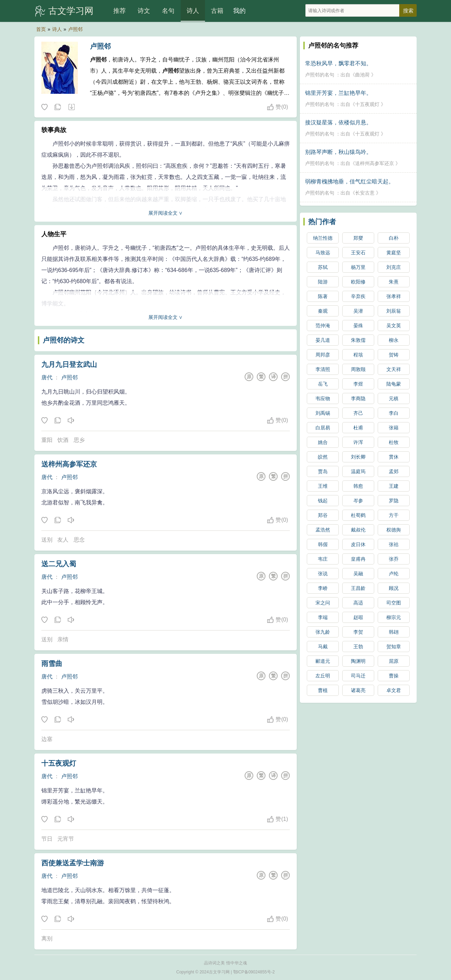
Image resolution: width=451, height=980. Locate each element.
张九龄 (323, 632)
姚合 (323, 442)
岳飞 (323, 384)
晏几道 (323, 340)
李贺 (358, 632)
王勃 (358, 647)
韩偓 (323, 544)
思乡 (79, 440)
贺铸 (394, 355)
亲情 (63, 639)
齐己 (358, 413)
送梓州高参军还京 (69, 464)
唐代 (47, 377)
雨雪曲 (52, 664)
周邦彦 (323, 355)
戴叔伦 (358, 530)
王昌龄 (358, 588)
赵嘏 (358, 617)
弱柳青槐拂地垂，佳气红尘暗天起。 (350, 182)
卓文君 (394, 690)
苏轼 (323, 267)
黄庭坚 (394, 253)
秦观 (323, 311)
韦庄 (323, 559)
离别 (47, 938)
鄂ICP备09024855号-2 (254, 972)
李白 (394, 413)
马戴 (323, 647)
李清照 (323, 369)
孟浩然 (323, 530)
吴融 (358, 574)
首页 (41, 29)
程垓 (358, 355)
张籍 (394, 428)
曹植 (323, 690)
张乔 (394, 559)
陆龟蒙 (394, 384)
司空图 (394, 603)
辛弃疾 (358, 296)
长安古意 (365, 193)
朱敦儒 (358, 340)
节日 (47, 839)
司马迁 (358, 676)
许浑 (358, 442)
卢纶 (394, 574)
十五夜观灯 (59, 763)
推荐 (120, 11)
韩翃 (394, 632)
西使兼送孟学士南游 (73, 863)
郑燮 (358, 238)
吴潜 (358, 311)
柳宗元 (394, 617)
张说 (323, 574)
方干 (394, 515)
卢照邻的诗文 (64, 340)
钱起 (323, 501)
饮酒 (63, 440)
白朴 (394, 238)
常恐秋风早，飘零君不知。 (338, 63)
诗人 (193, 11)
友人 (63, 540)
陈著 (323, 296)
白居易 (323, 428)
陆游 (323, 282)
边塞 (47, 739)
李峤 (323, 588)
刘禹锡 (323, 413)
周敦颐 (358, 369)
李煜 (358, 384)
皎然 (323, 457)
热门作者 (322, 222)
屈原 (394, 661)
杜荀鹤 (358, 515)
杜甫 (358, 428)
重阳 (47, 440)
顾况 (394, 588)
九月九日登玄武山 (69, 364)
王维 (323, 486)
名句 (168, 11)
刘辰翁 (394, 311)
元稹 (394, 398)
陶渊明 (358, 661)
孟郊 (394, 471)
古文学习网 (71, 11)
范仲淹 (323, 326)
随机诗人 (71, 107)
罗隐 (394, 501)
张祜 (394, 544)
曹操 (394, 676)
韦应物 (323, 398)
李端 (323, 617)
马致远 (323, 253)
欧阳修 (358, 282)
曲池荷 (362, 75)
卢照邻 (75, 29)
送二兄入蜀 (59, 564)
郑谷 (323, 515)
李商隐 (358, 398)
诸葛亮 (358, 690)
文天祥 (394, 369)
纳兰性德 (323, 238)
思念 (79, 540)
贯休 (394, 457)
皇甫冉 (358, 559)
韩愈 (358, 486)
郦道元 (323, 661)
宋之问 (323, 603)
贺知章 (394, 647)
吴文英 (394, 326)
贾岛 (323, 471)
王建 (394, 486)
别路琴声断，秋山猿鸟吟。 (338, 152)
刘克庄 (394, 267)
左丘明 (323, 676)
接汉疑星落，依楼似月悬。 (338, 122)
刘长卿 (358, 457)
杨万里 (358, 267)
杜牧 (394, 442)
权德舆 (394, 530)
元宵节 (66, 839)
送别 (47, 540)
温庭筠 (358, 471)
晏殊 (358, 326)
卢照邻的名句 (320, 75)
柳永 (394, 340)
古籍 (217, 11)
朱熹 (394, 282)
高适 (358, 603)
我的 (239, 11)
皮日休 (358, 544)
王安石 (358, 253)
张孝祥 (394, 296)
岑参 (358, 501)
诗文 (144, 11)
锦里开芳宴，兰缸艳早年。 (338, 93)
